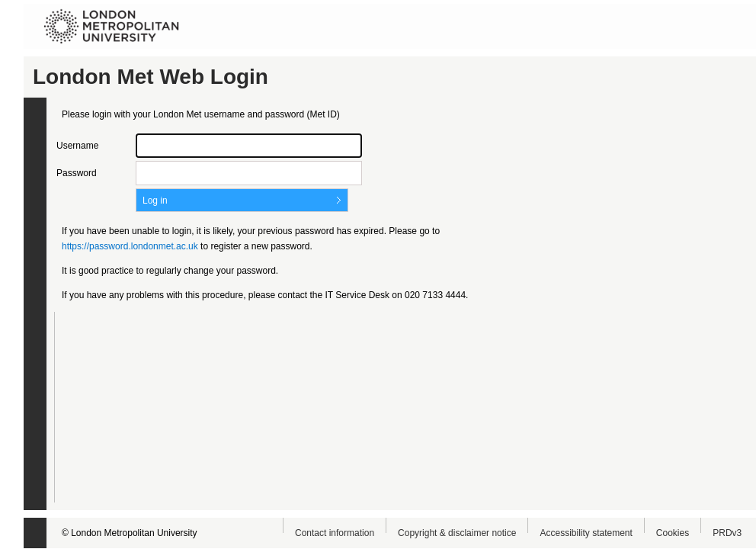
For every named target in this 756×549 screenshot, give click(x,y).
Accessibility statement (586, 533)
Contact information (335, 533)
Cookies (673, 533)
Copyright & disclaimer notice (457, 533)
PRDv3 (727, 533)
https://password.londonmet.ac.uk (130, 246)
